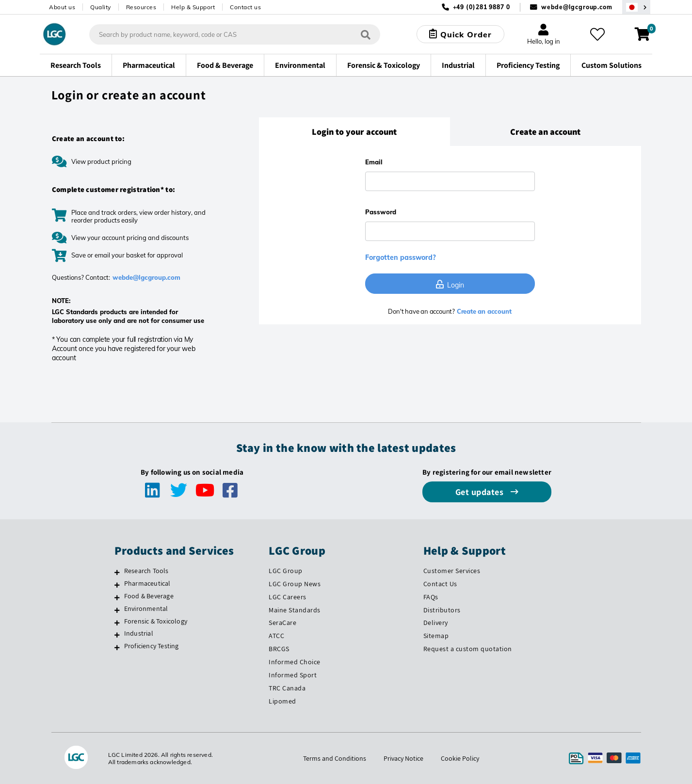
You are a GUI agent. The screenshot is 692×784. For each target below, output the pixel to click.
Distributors (442, 610)
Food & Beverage (149, 596)
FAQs (431, 597)
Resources (141, 7)
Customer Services (452, 571)
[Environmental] (117, 610)
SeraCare (282, 623)
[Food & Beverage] (117, 597)
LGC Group (286, 571)
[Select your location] (636, 7)
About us (62, 7)
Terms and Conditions (335, 758)
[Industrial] (117, 635)
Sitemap (436, 636)
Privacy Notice (403, 758)
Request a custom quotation (468, 649)
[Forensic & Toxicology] (117, 623)
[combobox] (235, 34)
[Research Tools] (117, 572)
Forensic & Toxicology (156, 621)
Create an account (483, 311)
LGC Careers (288, 597)
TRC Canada (287, 688)
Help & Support (193, 7)
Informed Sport (293, 675)
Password (381, 212)
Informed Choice (295, 662)
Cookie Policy (460, 758)
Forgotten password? (401, 257)
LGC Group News (295, 584)
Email (374, 162)
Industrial (139, 633)
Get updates (481, 492)
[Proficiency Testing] (117, 647)
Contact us (245, 7)
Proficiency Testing (152, 646)
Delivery (436, 623)
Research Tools (146, 571)
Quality (101, 7)
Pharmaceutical (147, 583)
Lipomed (282, 701)
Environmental (146, 608)
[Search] (366, 34)
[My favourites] (597, 34)
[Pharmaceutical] (117, 585)
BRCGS (279, 649)
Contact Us (440, 584)
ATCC (276, 636)
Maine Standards (295, 610)
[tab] (354, 132)
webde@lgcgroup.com (577, 7)
